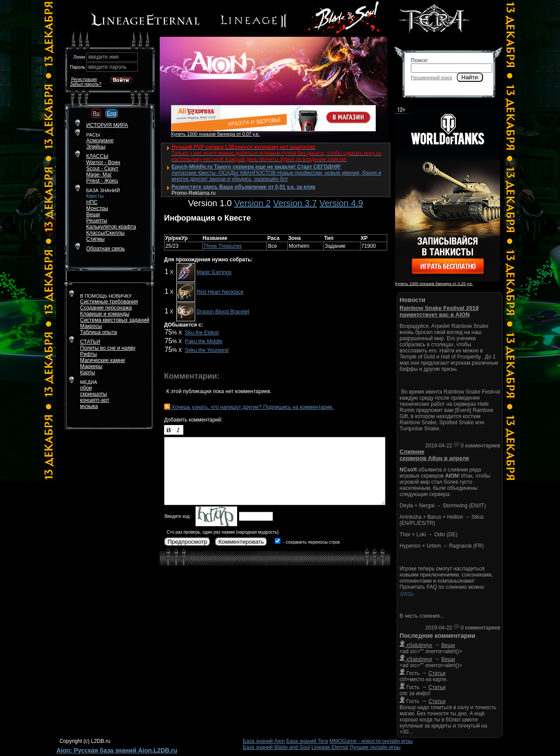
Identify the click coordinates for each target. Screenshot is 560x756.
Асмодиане (100, 141)
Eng (111, 113)
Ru (96, 113)
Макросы (91, 326)
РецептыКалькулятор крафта (111, 224)
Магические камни (103, 360)
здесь (406, 593)
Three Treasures (223, 246)
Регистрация (84, 79)
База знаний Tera (307, 741)
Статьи (437, 673)
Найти (470, 77)
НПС (92, 202)
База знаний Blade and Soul (276, 747)
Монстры (97, 208)
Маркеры (91, 366)
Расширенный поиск (431, 78)
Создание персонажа (106, 308)
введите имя (104, 57)
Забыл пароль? (86, 84)
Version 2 (252, 203)
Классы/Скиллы (105, 233)
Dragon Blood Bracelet (223, 312)
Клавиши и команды (105, 314)
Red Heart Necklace (220, 292)
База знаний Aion (264, 741)
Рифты (88, 354)
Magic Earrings (214, 272)
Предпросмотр (187, 542)
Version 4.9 (341, 203)
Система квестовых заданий (115, 320)
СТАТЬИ (90, 342)
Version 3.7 (295, 203)
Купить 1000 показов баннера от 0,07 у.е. (215, 134)
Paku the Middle (203, 341)
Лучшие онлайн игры (375, 747)
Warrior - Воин (103, 162)
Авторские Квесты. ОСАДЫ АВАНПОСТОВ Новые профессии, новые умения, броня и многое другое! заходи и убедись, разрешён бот (276, 176)
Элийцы (96, 147)
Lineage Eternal (330, 747)
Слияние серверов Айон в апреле (434, 455)
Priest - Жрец (102, 181)
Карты (87, 373)
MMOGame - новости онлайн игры (371, 741)
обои (86, 388)
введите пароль (108, 67)
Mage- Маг (99, 175)
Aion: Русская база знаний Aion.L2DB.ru (117, 750)
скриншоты (93, 394)
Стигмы (95, 239)
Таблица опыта (98, 332)
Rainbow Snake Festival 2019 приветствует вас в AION (439, 311)
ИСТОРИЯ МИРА (107, 125)
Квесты (95, 196)
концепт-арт (95, 400)
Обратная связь (105, 249)
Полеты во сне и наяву (108, 348)
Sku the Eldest (201, 333)
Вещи (93, 214)
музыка (89, 406)
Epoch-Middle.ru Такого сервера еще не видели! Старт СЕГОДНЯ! (256, 167)
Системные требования (109, 302)
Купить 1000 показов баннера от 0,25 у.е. (434, 284)
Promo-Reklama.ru (194, 193)
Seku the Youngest (206, 350)
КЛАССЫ (97, 156)
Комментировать (241, 542)
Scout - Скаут (102, 169)
